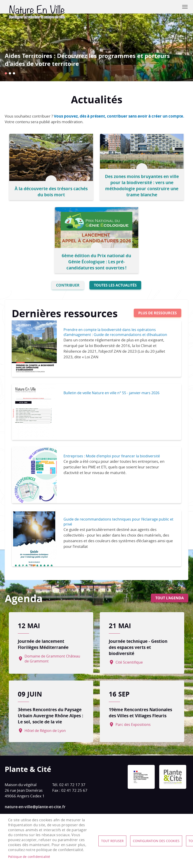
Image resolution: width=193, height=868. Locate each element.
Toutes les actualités (115, 283)
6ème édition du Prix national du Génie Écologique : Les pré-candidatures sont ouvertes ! (96, 260)
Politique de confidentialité (29, 857)
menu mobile (185, 7)
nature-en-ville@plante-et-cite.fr (35, 805)
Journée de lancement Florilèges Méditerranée (45, 642)
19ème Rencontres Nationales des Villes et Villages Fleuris (140, 710)
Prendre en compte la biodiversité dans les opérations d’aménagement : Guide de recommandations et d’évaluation (115, 330)
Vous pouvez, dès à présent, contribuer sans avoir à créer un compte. (119, 116)
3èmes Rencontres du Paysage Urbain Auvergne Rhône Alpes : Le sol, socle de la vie (51, 713)
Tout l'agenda (170, 596)
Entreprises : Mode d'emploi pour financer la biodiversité (112, 454)
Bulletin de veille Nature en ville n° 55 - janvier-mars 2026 (111, 391)
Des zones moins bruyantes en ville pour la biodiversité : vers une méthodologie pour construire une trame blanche (141, 184)
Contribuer (174, 7)
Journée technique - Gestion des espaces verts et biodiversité (138, 645)
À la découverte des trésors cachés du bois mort (52, 190)
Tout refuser (112, 841)
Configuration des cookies (156, 841)
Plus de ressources (158, 311)
